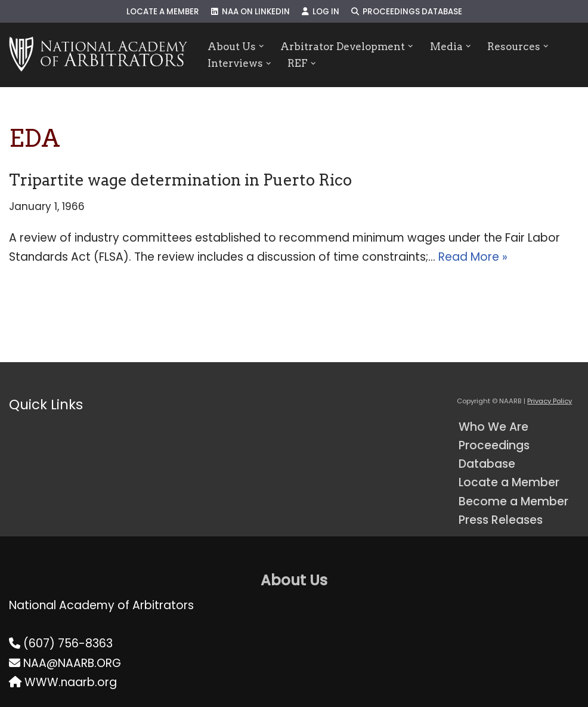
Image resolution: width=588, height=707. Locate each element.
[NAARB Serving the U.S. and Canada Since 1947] (98, 55)
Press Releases (501, 520)
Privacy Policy (550, 401)
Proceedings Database (407, 12)
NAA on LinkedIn (250, 12)
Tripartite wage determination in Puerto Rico (180, 180)
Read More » (473, 257)
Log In (321, 12)
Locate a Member (163, 12)
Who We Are (493, 427)
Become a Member (513, 501)
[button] (261, 46)
